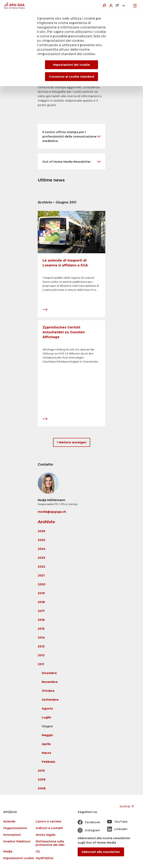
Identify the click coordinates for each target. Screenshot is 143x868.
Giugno (47, 726)
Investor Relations (17, 841)
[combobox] (120, 6)
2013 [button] (41, 646)
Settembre (50, 700)
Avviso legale (45, 835)
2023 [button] (41, 558)
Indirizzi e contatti (49, 828)
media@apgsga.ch (52, 512)
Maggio (47, 735)
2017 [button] (41, 611)
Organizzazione (15, 828)
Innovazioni (12, 835)
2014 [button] (41, 638)
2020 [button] (42, 584)
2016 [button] (41, 620)
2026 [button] (42, 531)
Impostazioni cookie (19, 858)
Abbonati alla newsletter (101, 852)
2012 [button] (41, 655)
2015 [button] (41, 629)
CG (38, 852)
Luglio (46, 717)
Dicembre (49, 673)
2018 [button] (41, 602)
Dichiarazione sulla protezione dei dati (50, 843)
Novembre (50, 682)
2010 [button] (41, 771)
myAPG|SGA (44, 858)
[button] (71, 136)
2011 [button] (41, 664)
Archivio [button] (46, 522)
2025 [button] (41, 540)
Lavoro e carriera (48, 822)
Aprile (46, 744)
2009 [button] (42, 779)
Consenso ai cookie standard (71, 77)
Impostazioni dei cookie (71, 65)
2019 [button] (41, 593)
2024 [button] (42, 549)
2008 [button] (42, 788)
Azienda (9, 822)
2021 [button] (41, 575)
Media (8, 852)
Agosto (47, 709)
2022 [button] (41, 567)
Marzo (46, 753)
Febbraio (49, 762)
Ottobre (48, 691)
